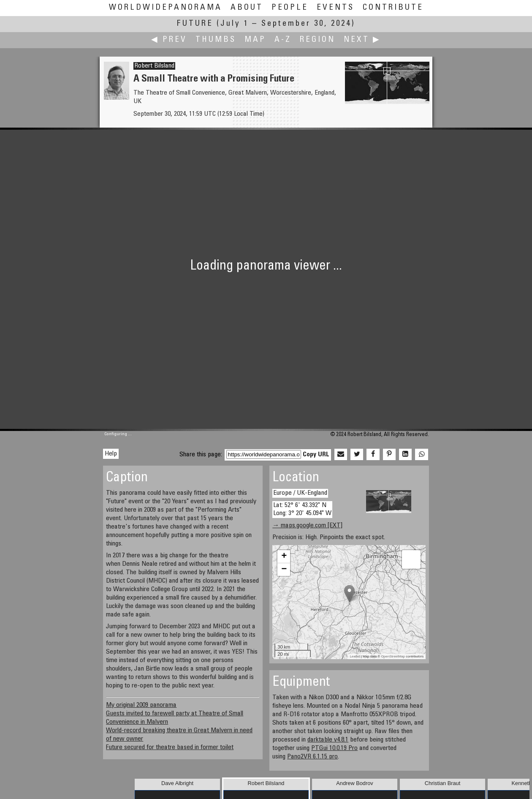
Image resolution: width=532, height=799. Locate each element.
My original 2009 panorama (141, 705)
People (290, 8)
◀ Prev (169, 40)
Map (255, 40)
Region (318, 40)
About (247, 8)
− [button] (284, 570)
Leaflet (355, 656)
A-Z (283, 40)
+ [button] (284, 556)
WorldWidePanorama (166, 8)
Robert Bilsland (154, 66)
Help (111, 454)
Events (335, 8)
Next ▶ (362, 40)
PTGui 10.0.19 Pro (334, 748)
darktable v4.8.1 (328, 740)
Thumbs (216, 40)
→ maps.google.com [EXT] (307, 526)
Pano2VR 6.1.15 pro (312, 757)
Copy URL (316, 455)
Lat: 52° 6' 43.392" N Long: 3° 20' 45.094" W (302, 509)
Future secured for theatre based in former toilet (170, 747)
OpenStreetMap (393, 656)
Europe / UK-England (300, 493)
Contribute (393, 8)
